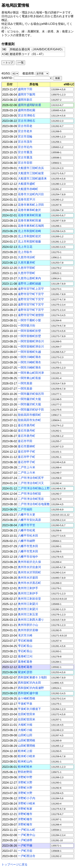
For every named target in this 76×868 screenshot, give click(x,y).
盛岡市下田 (25, 89)
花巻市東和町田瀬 (29, 215)
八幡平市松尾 (27, 530)
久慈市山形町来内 (29, 278)
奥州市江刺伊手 (28, 588)
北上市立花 (25, 247)
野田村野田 (25, 772)
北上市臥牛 (25, 252)
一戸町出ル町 (27, 830)
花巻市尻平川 (27, 199)
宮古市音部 (25, 163)
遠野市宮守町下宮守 (31, 294)
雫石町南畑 (25, 641)
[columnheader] (10, 84)
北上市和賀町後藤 (29, 241)
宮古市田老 (25, 126)
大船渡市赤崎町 (28, 189)
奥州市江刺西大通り (31, 620)
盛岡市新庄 (25, 100)
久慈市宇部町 (27, 268)
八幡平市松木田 (28, 536)
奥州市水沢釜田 (28, 578)
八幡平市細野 (27, 541)
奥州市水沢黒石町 (29, 583)
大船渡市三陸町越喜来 (32, 178)
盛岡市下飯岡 (27, 94)
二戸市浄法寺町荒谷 (31, 499)
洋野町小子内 (27, 798)
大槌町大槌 (25, 725)
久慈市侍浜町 (27, 257)
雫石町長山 (25, 646)
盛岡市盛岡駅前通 (29, 105)
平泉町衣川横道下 (29, 709)
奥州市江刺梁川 (28, 604)
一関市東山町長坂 (29, 378)
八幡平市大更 (27, 515)
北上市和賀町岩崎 (29, 231)
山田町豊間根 (27, 740)
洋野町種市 (25, 814)
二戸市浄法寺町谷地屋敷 (34, 504)
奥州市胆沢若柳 (28, 630)
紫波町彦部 (25, 672)
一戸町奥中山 (27, 835)
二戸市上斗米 (27, 467)
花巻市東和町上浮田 (31, 205)
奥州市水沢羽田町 (29, 572)
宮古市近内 (25, 147)
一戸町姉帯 (25, 840)
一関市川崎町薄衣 (29, 357)
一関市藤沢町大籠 (29, 399)
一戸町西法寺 (27, 856)
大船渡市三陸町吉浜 (31, 168)
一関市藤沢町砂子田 (31, 410)
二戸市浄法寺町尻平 (31, 478)
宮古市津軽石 (27, 115)
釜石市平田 (25, 441)
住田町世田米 (27, 714)
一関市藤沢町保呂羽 (31, 394)
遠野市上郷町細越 (29, 284)
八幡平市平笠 (27, 525)
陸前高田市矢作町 (29, 420)
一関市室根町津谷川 (31, 341)
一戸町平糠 (25, 845)
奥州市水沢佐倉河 (29, 567)
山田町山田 (25, 735)
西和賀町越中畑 (28, 693)
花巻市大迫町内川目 (31, 194)
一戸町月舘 (25, 851)
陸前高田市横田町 (29, 415)
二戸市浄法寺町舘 (29, 494)
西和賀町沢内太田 (29, 683)
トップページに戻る (14, 864)
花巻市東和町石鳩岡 (31, 226)
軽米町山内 (25, 761)
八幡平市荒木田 (28, 546)
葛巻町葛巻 (25, 662)
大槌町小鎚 (25, 730)
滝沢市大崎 (25, 635)
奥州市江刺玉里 (28, 614)
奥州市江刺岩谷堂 (29, 599)
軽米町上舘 (25, 751)
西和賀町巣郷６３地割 (32, 677)
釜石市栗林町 (27, 446)
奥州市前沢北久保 (29, 562)
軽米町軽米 (25, 767)
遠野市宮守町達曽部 (31, 315)
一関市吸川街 (27, 326)
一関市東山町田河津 (31, 373)
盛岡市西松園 (27, 110)
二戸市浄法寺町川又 (31, 483)
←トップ (8, 62)
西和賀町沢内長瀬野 (31, 688)
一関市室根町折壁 (29, 331)
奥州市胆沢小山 (28, 625)
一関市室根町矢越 (29, 352)
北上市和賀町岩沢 (29, 236)
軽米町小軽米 (27, 756)
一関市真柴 (25, 383)
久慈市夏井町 (27, 263)
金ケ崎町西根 (27, 698)
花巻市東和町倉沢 (29, 210)
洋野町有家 (25, 809)
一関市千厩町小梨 (29, 320)
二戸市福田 (25, 509)
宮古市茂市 (25, 142)
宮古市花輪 (25, 136)
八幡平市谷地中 (28, 557)
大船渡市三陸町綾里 (31, 173)
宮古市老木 (25, 131)
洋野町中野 (25, 777)
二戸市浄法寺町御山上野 (34, 488)
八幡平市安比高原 (29, 520)
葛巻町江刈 (25, 656)
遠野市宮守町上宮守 (31, 289)
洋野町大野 (25, 782)
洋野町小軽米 (27, 803)
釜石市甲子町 (27, 452)
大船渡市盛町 (27, 184)
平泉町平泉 (25, 704)
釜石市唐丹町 (27, 425)
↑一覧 (20, 62)
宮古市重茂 (25, 152)
